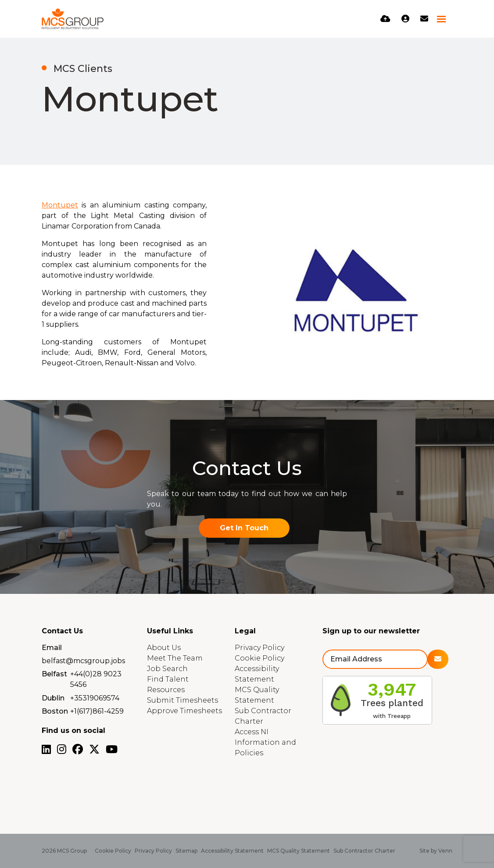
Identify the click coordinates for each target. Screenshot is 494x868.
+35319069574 (95, 698)
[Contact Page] (424, 19)
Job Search (167, 669)
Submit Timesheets (183, 700)
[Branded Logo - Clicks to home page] (73, 19)
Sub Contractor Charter (364, 851)
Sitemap (186, 851)
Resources (166, 690)
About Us (164, 648)
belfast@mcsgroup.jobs (83, 661)
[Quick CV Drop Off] (385, 19)
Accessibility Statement (232, 851)
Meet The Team (175, 658)
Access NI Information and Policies (265, 742)
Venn (445, 851)
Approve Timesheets (184, 711)
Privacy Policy (260, 648)
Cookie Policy (260, 658)
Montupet (60, 205)
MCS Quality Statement (299, 851)
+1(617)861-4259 (97, 711)
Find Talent (168, 679)
